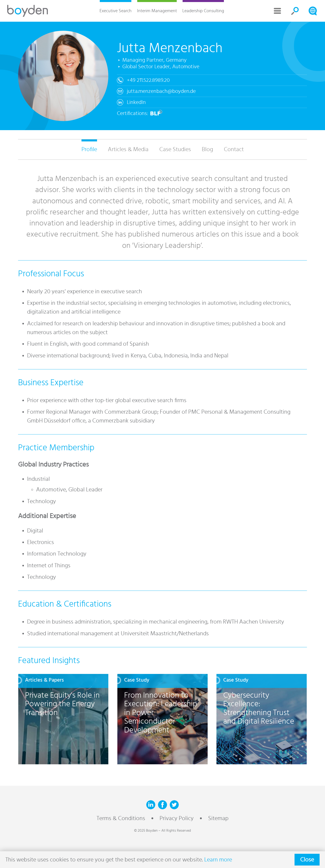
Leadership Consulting (203, 11)
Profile (89, 149)
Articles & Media (128, 149)
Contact (234, 149)
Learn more (218, 860)
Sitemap (218, 818)
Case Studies (175, 149)
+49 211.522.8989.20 (148, 80)
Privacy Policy (177, 818)
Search (295, 11)
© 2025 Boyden (146, 830)
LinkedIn (136, 102)
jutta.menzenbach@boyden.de (161, 91)
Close (307, 860)
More (277, 11)
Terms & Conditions (121, 818)
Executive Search (116, 11)
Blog (207, 149)
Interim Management (157, 11)
